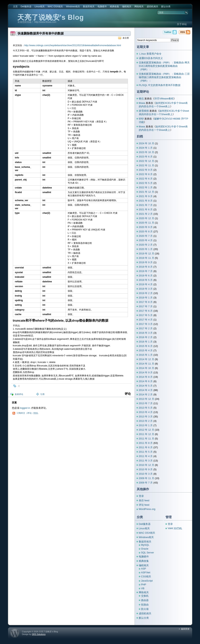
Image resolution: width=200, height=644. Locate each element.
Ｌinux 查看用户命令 (150, 54)
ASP (144, 569)
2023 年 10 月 (147, 152)
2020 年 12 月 (147, 218)
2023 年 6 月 (146, 157)
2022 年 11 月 (147, 165)
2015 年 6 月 (146, 346)
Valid (175, 528)
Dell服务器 (26, 7)
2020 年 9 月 (146, 227)
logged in (25, 408)
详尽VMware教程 (164, 99)
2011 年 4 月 (146, 456)
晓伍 (141, 99)
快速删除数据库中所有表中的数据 (41, 33)
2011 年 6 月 (146, 447)
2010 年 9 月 (146, 469)
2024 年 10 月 (147, 143)
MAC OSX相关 (55, 7)
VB (143, 588)
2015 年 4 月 (146, 350)
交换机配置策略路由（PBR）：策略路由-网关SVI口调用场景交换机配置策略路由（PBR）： (164, 66)
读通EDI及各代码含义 (151, 58)
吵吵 (141, 119)
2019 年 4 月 (146, 284)
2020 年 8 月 (146, 231)
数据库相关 (89, 7)
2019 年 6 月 (146, 276)
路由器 (145, 600)
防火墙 (145, 609)
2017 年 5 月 (146, 315)
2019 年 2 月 (146, 293)
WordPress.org (147, 509)
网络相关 (139, 7)
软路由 (145, 605)
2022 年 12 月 (147, 161)
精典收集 (114, 7)
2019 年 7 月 (146, 271)
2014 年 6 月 (146, 381)
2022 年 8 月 (146, 174)
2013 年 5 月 (146, 408)
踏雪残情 (144, 111)
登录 (141, 496)
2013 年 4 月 (146, 412)
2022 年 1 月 (146, 187)
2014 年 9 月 (146, 372)
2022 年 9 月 (146, 170)
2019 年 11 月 (147, 258)
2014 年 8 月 (146, 377)
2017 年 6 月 (146, 311)
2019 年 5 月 (146, 280)
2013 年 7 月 (146, 403)
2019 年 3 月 (146, 289)
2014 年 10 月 (147, 368)
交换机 (145, 596)
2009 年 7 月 (146, 483)
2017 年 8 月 (146, 302)
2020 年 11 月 (147, 223)
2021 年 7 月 (146, 205)
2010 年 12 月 (147, 465)
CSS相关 (146, 576)
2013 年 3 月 (146, 417)
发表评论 (19, 394)
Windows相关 (73, 7)
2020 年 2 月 (146, 245)
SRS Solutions (39, 634)
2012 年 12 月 (147, 430)
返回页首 (185, 629)
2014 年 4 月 (146, 390)
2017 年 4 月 (146, 320)
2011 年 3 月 (146, 461)
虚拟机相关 (152, 7)
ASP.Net (146, 572)
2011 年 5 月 (146, 452)
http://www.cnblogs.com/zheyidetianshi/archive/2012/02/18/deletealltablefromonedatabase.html (73, 45)
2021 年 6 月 (146, 209)
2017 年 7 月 (146, 306)
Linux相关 (40, 7)
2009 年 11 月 (147, 478)
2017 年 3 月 (146, 324)
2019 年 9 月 (146, 262)
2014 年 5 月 (146, 386)
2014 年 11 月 (147, 364)
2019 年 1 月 (146, 298)
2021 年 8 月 (146, 201)
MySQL (145, 545)
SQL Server (148, 553)
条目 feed (144, 500)
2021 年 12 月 (147, 192)
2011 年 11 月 (147, 439)
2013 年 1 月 (146, 425)
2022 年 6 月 (146, 179)
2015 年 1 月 (146, 355)
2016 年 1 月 (146, 342)
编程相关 (127, 7)
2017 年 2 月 (146, 328)
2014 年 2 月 (146, 395)
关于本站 (182, 24)
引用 (42, 394)
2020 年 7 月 (146, 236)
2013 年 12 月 (147, 399)
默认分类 (166, 7)
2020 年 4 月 (146, 240)
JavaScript (147, 581)
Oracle (145, 549)
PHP (144, 585)
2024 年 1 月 (146, 148)
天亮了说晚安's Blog (51, 17)
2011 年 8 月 (146, 443)
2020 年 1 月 (146, 249)
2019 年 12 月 (147, 254)
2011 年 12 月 (147, 434)
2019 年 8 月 (146, 267)
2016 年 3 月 (146, 333)
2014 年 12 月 (147, 359)
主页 (15, 7)
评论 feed (144, 505)
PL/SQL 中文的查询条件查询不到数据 (160, 85)
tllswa (142, 103)
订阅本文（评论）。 (28, 413)
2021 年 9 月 (146, 196)
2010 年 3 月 (146, 474)
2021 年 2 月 (146, 214)
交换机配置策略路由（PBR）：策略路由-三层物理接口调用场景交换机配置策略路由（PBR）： (164, 77)
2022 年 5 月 (146, 183)
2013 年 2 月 (146, 421)
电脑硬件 (102, 7)
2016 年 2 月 (146, 337)
